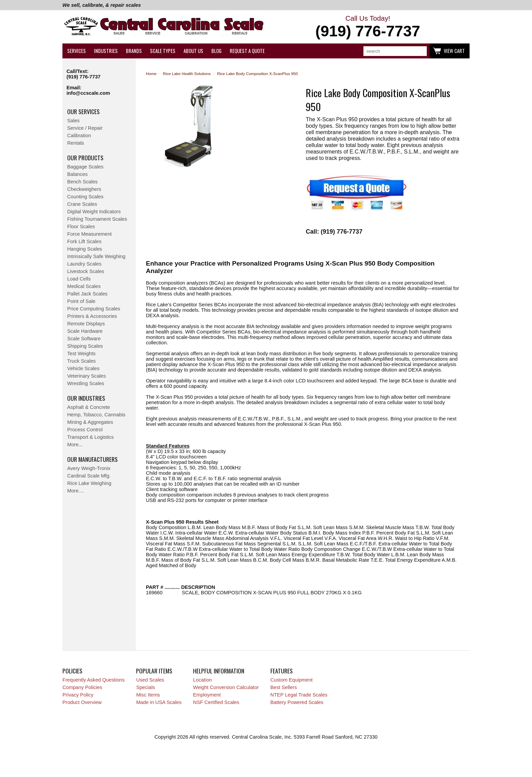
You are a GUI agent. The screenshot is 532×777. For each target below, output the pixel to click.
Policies (72, 671)
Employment (207, 695)
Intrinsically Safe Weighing (96, 256)
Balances (77, 174)
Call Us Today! (368, 27)
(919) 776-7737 (83, 77)
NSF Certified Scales (216, 702)
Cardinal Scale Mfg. (89, 476)
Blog (216, 51)
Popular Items (154, 671)
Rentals (76, 143)
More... (75, 445)
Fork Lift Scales (84, 241)
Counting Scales (85, 197)
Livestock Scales (86, 271)
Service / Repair (85, 128)
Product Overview (82, 702)
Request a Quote (247, 51)
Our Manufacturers (92, 459)
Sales (73, 121)
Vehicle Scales (83, 368)
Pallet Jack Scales (87, 294)
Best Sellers (284, 687)
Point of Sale (81, 301)
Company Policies (82, 687)
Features (282, 671)
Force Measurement (89, 234)
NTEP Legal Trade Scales (299, 695)
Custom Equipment (292, 680)
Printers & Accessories (92, 316)
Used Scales (150, 680)
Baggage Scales (85, 167)
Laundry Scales (84, 264)
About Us (193, 51)
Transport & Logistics (90, 437)
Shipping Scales (85, 346)
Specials (145, 687)
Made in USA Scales (159, 702)
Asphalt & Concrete (89, 407)
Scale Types (163, 51)
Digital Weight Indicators (94, 212)
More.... (76, 491)
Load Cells (79, 279)
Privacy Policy (78, 695)
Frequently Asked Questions (93, 680)
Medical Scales (84, 286)
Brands (134, 51)
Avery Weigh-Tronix (89, 468)
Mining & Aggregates (90, 422)
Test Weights (81, 354)
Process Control (85, 430)
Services (77, 51)
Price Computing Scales (94, 309)
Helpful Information (219, 671)
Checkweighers (84, 189)
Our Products (85, 158)
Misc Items (148, 695)
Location (202, 680)
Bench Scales (82, 182)
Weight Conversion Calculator (226, 687)
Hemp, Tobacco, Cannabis (96, 415)
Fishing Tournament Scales (97, 219)
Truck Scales (81, 361)
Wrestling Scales (86, 383)
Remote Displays (86, 324)
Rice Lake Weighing (89, 483)
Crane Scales (82, 204)
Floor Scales (81, 227)
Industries (106, 51)
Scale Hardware (85, 331)
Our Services (83, 111)
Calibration (79, 135)
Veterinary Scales (87, 376)
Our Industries (86, 398)
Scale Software (84, 339)
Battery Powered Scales (297, 702)
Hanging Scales (85, 249)
